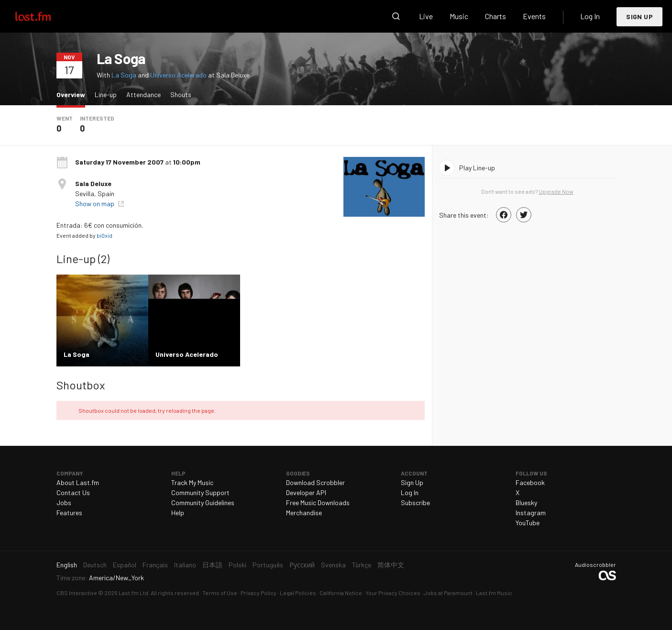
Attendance (143, 94)
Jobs (64, 503)
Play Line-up (477, 168)
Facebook (530, 482)
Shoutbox (81, 385)
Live (426, 16)
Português (268, 565)
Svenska (333, 565)
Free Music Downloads (318, 503)
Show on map (95, 204)
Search (396, 16)
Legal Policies (298, 593)
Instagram (531, 513)
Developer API (306, 492)
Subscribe (415, 503)
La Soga (124, 75)
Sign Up (639, 17)
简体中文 (391, 565)
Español (125, 565)
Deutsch (95, 565)
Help (178, 513)
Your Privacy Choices (393, 593)
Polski (237, 565)
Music (459, 16)
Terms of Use (220, 593)
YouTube (528, 523)
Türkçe (362, 565)
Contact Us (73, 492)
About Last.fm (78, 482)
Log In (590, 16)
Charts (496, 16)
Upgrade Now (556, 191)
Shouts (181, 94)
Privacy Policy (259, 593)
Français (155, 565)
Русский (302, 565)
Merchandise (304, 513)
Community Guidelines (203, 503)
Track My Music (192, 482)
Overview (73, 94)
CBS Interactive (77, 593)
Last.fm (44, 16)
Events (534, 16)
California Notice (341, 593)
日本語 (212, 565)
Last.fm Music (494, 593)
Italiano (185, 565)
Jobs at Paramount (448, 593)
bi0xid (105, 235)
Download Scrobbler (315, 482)
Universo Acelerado (178, 75)
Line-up (106, 94)
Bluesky (526, 503)
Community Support (200, 492)
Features (69, 513)
